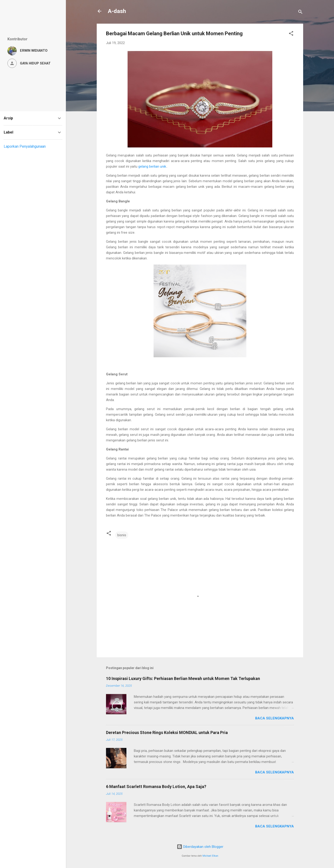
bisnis (122, 535)
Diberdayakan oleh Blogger (200, 847)
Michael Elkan (210, 856)
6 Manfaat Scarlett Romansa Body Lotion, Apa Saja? (156, 787)
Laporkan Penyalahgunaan (25, 146)
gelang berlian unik (152, 166)
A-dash (117, 11)
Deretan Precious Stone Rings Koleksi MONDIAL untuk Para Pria (167, 732)
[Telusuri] (300, 13)
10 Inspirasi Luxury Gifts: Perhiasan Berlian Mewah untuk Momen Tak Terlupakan (183, 678)
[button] (291, 34)
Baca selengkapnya (275, 718)
